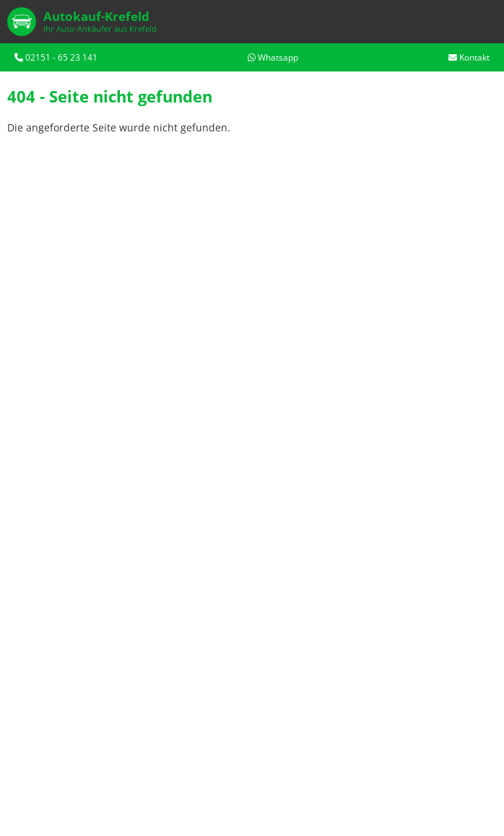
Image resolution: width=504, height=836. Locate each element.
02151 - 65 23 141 (56, 57)
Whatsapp (273, 57)
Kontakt (469, 57)
